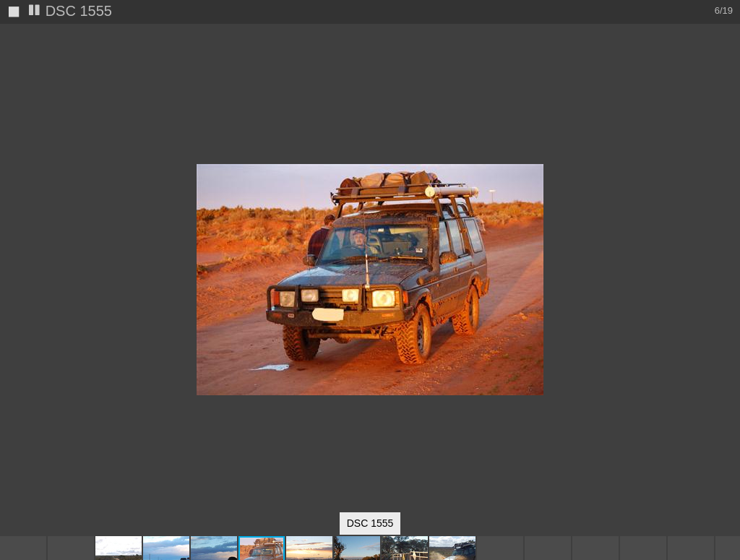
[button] (727, 61)
